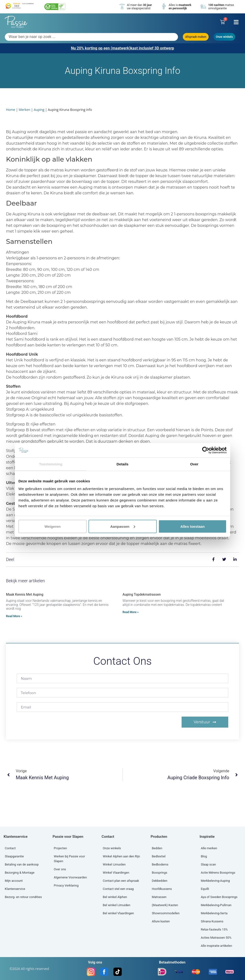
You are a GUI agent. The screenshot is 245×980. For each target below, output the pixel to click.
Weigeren (53, 526)
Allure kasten (161, 921)
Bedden (157, 848)
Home (11, 110)
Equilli (205, 889)
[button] (236, 22)
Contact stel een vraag (118, 889)
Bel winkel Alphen (115, 897)
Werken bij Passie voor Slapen (70, 859)
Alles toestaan (193, 526)
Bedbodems (160, 864)
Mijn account (14, 881)
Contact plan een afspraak (121, 881)
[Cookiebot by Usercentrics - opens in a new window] (206, 450)
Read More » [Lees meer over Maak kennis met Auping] (14, 616)
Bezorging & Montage (20, 873)
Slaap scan (208, 864)
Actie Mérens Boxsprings (218, 873)
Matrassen (159, 897)
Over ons (60, 869)
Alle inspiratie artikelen (216, 946)
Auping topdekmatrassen (142, 594)
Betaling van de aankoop (22, 864)
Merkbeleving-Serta (214, 913)
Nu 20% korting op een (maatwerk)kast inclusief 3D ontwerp (122, 48)
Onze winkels (112, 848)
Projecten (60, 848)
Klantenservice (15, 889)
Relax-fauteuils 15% (214, 929)
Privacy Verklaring (66, 885)
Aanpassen (123, 526)
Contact (10, 848)
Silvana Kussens (212, 921)
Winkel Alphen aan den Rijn (122, 856)
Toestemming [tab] (51, 464)
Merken (25, 110)
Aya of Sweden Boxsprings (219, 897)
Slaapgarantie (14, 856)
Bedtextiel (159, 856)
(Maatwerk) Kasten (165, 905)
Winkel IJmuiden (114, 864)
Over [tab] (194, 464)
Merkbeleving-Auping (215, 881)
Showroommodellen (166, 913)
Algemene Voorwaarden (70, 877)
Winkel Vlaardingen (116, 873)
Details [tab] (122, 464)
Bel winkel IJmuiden (117, 905)
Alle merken (209, 848)
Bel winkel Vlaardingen (118, 913)
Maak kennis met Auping (25, 594)
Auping (39, 110)
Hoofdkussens (162, 889)
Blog (204, 856)
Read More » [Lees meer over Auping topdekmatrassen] (131, 612)
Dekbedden (159, 881)
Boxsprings (159, 873)
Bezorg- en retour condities (23, 897)
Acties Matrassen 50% (216, 938)
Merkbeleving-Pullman (216, 905)
